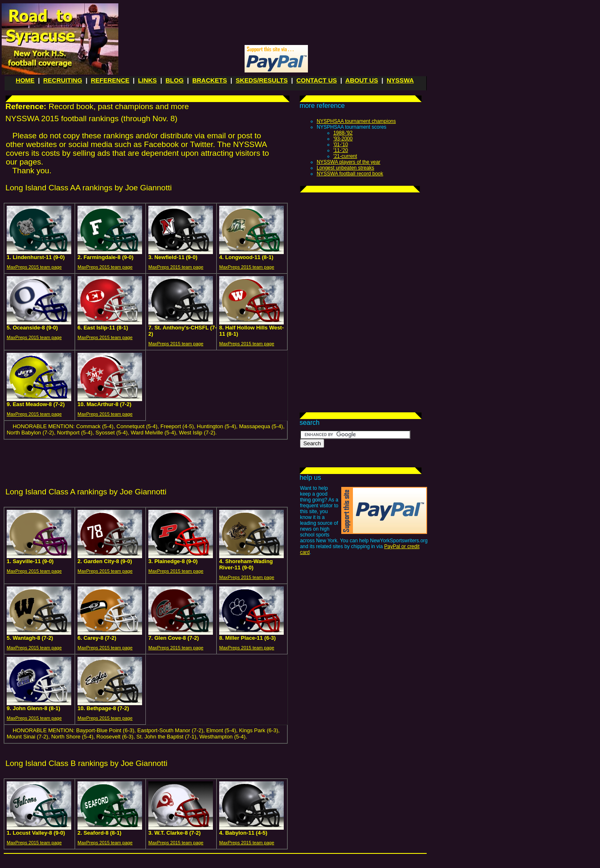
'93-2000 (343, 139)
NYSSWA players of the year (349, 162)
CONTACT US (316, 80)
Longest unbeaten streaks (345, 168)
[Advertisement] (275, 23)
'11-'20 (341, 150)
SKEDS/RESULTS (262, 80)
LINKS (147, 80)
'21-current (345, 156)
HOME (25, 80)
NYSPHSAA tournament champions (356, 121)
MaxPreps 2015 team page (34, 267)
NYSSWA (400, 80)
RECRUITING (63, 80)
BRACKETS (209, 80)
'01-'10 (341, 145)
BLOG (174, 80)
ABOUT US (362, 80)
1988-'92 (343, 133)
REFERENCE (110, 80)
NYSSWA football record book (350, 174)
